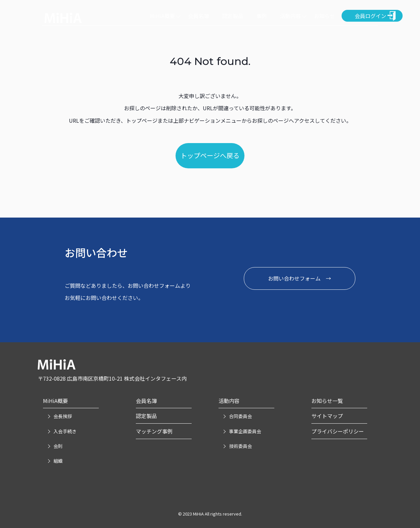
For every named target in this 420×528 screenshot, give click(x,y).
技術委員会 (241, 446)
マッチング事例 (154, 431)
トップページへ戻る (210, 155)
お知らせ (325, 16)
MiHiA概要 (162, 16)
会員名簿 (199, 16)
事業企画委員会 (245, 431)
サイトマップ (327, 416)
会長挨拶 (63, 416)
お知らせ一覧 (327, 401)
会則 (58, 446)
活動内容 (290, 16)
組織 (58, 461)
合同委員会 (241, 416)
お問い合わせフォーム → (300, 278)
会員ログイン (370, 16)
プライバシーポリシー (338, 431)
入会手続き (65, 431)
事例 (262, 16)
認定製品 (233, 16)
